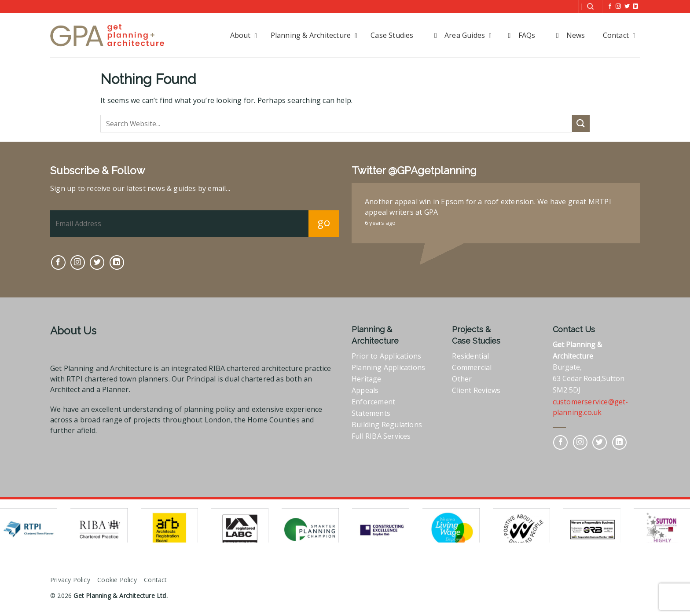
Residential (470, 356)
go (324, 222)
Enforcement (373, 402)
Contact (155, 580)
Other (462, 379)
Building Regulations (387, 425)
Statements (371, 413)
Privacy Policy (70, 580)
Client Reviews (476, 390)
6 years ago (380, 223)
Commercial (472, 367)
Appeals (365, 390)
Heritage (367, 379)
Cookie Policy (117, 580)
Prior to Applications (386, 356)
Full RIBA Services (381, 436)
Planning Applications (388, 367)
